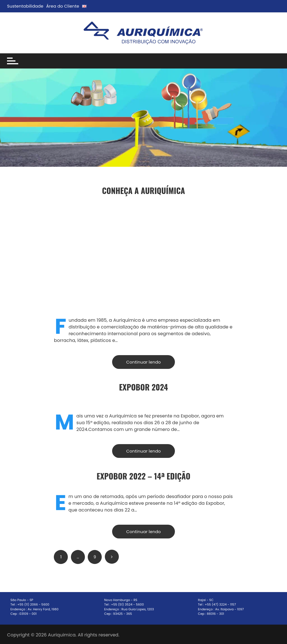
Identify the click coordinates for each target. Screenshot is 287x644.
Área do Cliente (63, 6)
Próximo (112, 557)
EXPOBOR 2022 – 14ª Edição (143, 476)
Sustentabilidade (25, 6)
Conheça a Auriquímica (143, 190)
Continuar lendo (143, 362)
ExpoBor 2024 (144, 387)
